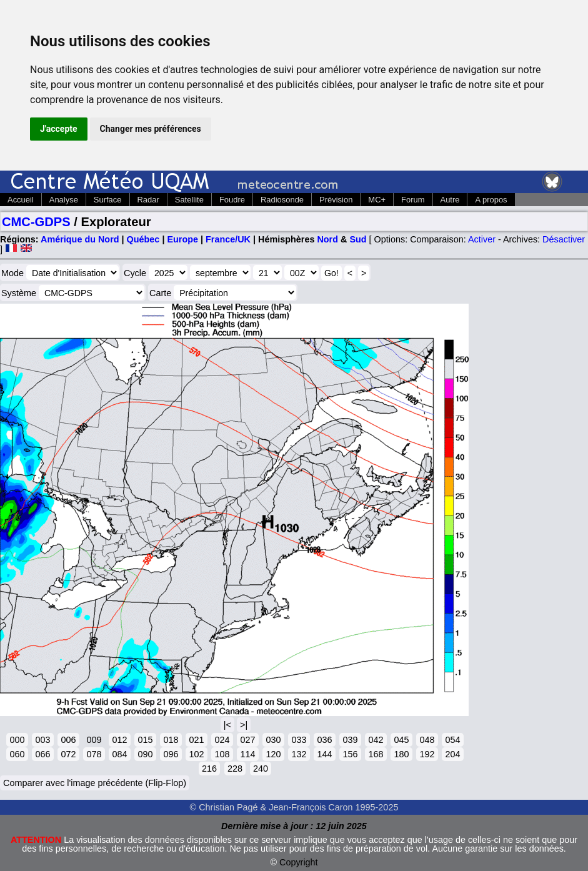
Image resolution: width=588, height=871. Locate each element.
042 (376, 740)
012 (119, 740)
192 (427, 754)
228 (235, 769)
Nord (327, 239)
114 (247, 754)
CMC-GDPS (36, 222)
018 (171, 740)
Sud (358, 239)
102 (196, 754)
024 (222, 740)
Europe (182, 239)
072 (68, 754)
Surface (108, 200)
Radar (148, 200)
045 (401, 740)
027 (247, 740)
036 (324, 740)
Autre (450, 200)
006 (68, 740)
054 (452, 740)
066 (42, 754)
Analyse (64, 200)
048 (427, 740)
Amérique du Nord (80, 239)
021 (196, 740)
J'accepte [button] (59, 129)
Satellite (189, 200)
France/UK (228, 239)
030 (273, 740)
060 (17, 754)
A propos (491, 200)
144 (324, 754)
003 (42, 740)
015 (145, 740)
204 (452, 754)
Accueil (21, 200)
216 (209, 769)
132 (299, 754)
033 (299, 740)
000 (17, 740)
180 (401, 754)
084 (119, 754)
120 (273, 754)
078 (94, 754)
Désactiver (564, 239)
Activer (482, 239)
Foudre (232, 200)
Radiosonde (282, 200)
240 (261, 769)
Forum (413, 200)
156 (350, 754)
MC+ (377, 200)
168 (376, 754)
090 (145, 754)
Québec (143, 239)
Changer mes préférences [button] (151, 129)
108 (222, 754)
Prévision (336, 200)
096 (171, 754)
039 (350, 740)
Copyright (299, 862)
